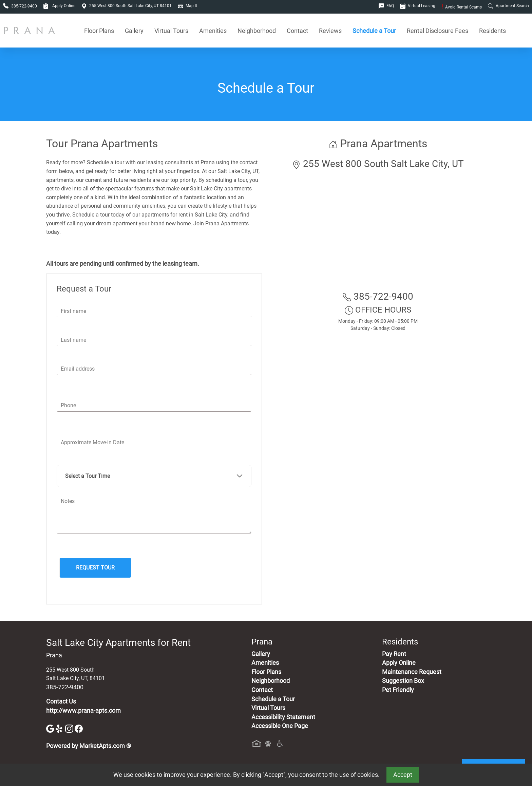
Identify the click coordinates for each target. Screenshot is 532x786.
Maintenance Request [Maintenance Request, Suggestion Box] (412, 672)
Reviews (330, 31)
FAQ (386, 6)
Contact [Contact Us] (297, 31)
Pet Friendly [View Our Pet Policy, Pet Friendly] (398, 690)
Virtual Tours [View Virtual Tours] (171, 31)
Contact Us (61, 701)
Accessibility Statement (283, 717)
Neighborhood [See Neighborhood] (257, 31)
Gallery (134, 31)
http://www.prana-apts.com (83, 711)
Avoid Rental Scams (462, 7)
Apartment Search (508, 6)
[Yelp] (60, 728)
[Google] (51, 728)
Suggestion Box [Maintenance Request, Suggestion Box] (403, 681)
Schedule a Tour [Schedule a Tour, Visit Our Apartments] (374, 31)
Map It (187, 6)
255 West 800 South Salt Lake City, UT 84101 (127, 6)
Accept (403, 775)
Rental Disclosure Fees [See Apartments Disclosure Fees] (438, 31)
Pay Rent (394, 654)
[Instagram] (70, 728)
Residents (492, 31)
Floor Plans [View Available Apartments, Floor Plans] (99, 31)
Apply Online (59, 6)
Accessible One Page (280, 726)
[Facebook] (79, 728)
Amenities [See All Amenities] (213, 31)
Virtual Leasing (418, 6)
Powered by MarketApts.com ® (89, 746)
